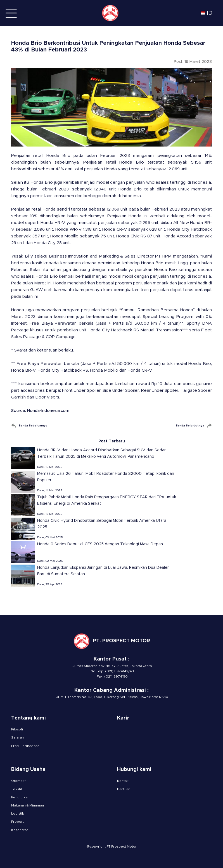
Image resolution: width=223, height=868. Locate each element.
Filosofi (17, 729)
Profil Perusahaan (25, 746)
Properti (18, 822)
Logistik (18, 813)
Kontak (123, 781)
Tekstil (16, 789)
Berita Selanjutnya (190, 426)
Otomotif (18, 781)
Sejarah (17, 737)
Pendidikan (20, 797)
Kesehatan (20, 830)
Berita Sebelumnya (33, 426)
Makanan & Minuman (28, 805)
